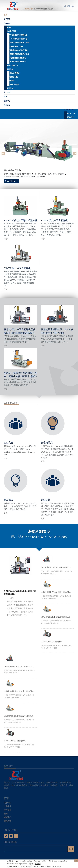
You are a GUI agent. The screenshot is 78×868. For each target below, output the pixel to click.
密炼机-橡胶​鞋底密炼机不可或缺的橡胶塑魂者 (53, 617)
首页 (5, 15)
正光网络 (10, 867)
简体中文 (71, 117)
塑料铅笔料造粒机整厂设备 (19, 54)
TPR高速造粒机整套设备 (19, 35)
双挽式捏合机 (14, 84)
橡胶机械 (10, 69)
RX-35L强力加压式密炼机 (54, 220)
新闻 (5, 97)
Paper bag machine (40, 861)
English (71, 113)
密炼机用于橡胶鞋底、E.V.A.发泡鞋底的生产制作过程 (54, 567)
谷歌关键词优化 (26, 867)
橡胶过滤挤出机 (12, 65)
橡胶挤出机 (14, 77)
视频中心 (7, 101)
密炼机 (9, 27)
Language (69, 109)
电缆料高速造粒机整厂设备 (19, 43)
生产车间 (7, 92)
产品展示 (7, 23)
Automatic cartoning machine (17, 864)
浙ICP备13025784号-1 (54, 867)
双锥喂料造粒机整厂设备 (19, 50)
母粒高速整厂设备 (16, 47)
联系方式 (7, 105)
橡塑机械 (10, 88)
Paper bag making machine (23, 861)
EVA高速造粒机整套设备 (19, 39)
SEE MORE (10, 181)
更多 (6, 459)
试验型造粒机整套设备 (18, 58)
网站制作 (16, 867)
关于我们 (7, 19)
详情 (6, 239)
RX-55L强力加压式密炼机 (17, 268)
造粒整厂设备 (12, 31)
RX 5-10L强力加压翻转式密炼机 (20, 220)
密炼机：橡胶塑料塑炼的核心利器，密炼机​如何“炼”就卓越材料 (54, 592)
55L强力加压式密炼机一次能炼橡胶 (50, 642)
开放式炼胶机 (14, 73)
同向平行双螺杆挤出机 (18, 62)
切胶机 (12, 81)
